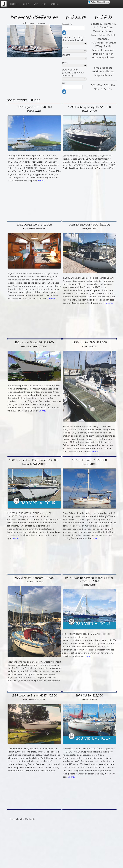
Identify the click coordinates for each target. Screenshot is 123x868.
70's (106, 85)
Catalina (98, 31)
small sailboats (103, 68)
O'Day (99, 46)
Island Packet (107, 35)
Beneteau (97, 24)
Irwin (94, 35)
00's (103, 89)
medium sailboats (103, 71)
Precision (99, 54)
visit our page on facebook (34, 23)
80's (113, 85)
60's (100, 85)
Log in (26, 4)
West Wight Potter (103, 57)
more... (41, 181)
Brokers (54, 4)
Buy (36, 4)
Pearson (109, 50)
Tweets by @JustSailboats (22, 819)
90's (97, 89)
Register (14, 4)
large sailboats (103, 75)
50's (93, 85)
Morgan (111, 43)
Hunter (108, 24)
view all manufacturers (73, 39)
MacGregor (98, 43)
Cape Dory (106, 27)
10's (110, 89)
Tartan (110, 54)
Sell (44, 4)
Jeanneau (103, 39)
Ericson (109, 31)
